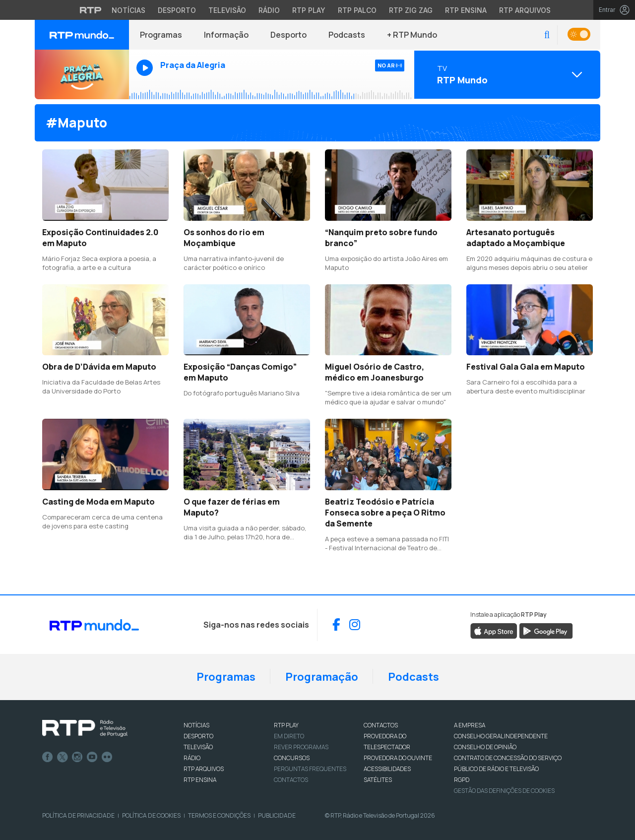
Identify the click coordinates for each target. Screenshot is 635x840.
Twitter (63, 757)
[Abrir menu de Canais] (506, 74)
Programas (161, 35)
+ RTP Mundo (412, 35)
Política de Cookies (151, 815)
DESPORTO (198, 736)
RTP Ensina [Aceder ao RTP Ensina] (466, 10)
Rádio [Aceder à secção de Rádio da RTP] (269, 10)
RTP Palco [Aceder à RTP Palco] (357, 10)
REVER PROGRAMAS (301, 747)
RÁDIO (192, 758)
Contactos (291, 780)
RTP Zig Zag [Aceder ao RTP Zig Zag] (411, 10)
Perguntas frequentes (310, 769)
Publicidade (277, 815)
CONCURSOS (292, 758)
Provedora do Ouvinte (398, 758)
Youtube (92, 757)
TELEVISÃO (198, 747)
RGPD (462, 780)
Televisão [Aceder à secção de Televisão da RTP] (227, 10)
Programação (322, 677)
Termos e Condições (219, 815)
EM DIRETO (289, 736)
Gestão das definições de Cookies (504, 791)
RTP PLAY (286, 725)
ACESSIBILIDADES (387, 769)
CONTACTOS (381, 725)
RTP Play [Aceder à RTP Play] (309, 10)
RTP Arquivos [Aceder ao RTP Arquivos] (525, 10)
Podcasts (347, 35)
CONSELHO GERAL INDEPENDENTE (501, 736)
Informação (226, 35)
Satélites (378, 780)
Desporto (288, 35)
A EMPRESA (470, 725)
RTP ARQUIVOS (204, 769)
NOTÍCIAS (196, 725)
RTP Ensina (200, 780)
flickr (107, 757)
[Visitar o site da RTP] (91, 10)
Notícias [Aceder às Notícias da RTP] (128, 10)
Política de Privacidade (78, 815)
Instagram (77, 757)
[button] (547, 35)
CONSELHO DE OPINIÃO (485, 747)
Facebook (48, 757)
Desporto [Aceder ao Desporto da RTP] (177, 10)
